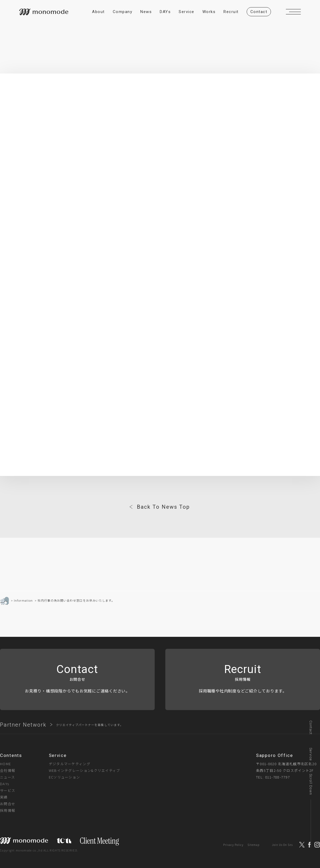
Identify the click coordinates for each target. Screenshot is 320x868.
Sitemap (253, 845)
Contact (311, 728)
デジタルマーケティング (70, 764)
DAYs (5, 784)
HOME (5, 764)
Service (311, 754)
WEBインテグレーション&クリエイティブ (85, 770)
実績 (4, 797)
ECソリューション (65, 777)
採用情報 (8, 810)
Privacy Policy (233, 845)
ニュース (7, 777)
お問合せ (8, 804)
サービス (8, 790)
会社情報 (8, 770)
